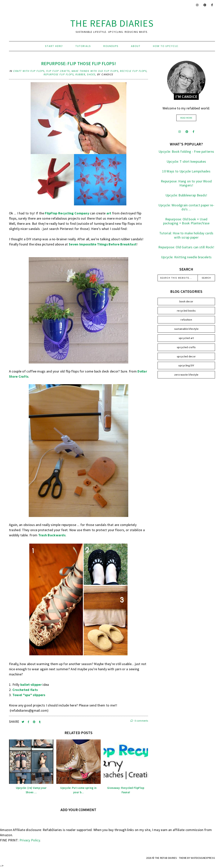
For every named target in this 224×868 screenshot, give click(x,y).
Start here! (54, 46)
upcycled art (186, 338)
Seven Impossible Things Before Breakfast (103, 244)
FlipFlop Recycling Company (67, 213)
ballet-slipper (31, 685)
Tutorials (83, 46)
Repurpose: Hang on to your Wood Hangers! (186, 183)
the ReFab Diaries (112, 23)
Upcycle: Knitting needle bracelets (186, 257)
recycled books (186, 311)
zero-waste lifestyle (186, 375)
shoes (91, 74)
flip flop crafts (58, 71)
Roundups (111, 46)
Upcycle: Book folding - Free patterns (186, 151)
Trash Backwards (52, 535)
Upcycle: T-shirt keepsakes (186, 161)
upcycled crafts (186, 347)
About (136, 46)
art (109, 213)
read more (186, 118)
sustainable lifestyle (186, 329)
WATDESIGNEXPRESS (203, 858)
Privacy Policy (30, 840)
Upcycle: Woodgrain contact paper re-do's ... (186, 207)
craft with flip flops (29, 71)
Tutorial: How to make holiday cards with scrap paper (186, 235)
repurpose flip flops (59, 74)
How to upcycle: (166, 46)
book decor (186, 301)
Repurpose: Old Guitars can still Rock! (186, 247)
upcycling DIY (186, 365)
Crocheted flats (25, 690)
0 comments (139, 721)
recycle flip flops (133, 71)
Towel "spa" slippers (29, 695)
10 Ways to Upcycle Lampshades (186, 171)
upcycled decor (186, 356)
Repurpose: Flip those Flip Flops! (78, 64)
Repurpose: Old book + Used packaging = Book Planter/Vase (186, 221)
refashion (186, 320)
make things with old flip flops (95, 71)
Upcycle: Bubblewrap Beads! (186, 195)
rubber (80, 74)
